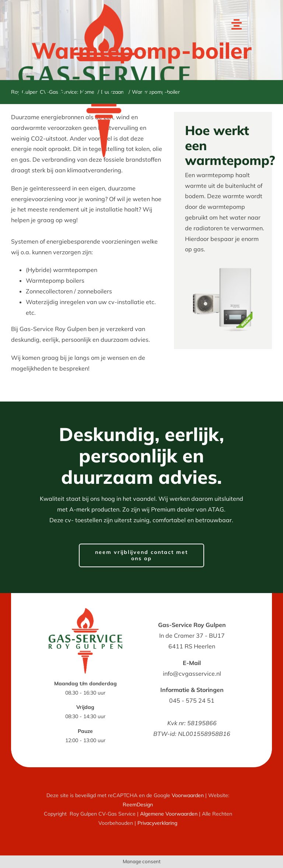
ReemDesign (138, 805)
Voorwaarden (188, 795)
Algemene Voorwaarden (169, 814)
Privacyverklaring (157, 823)
